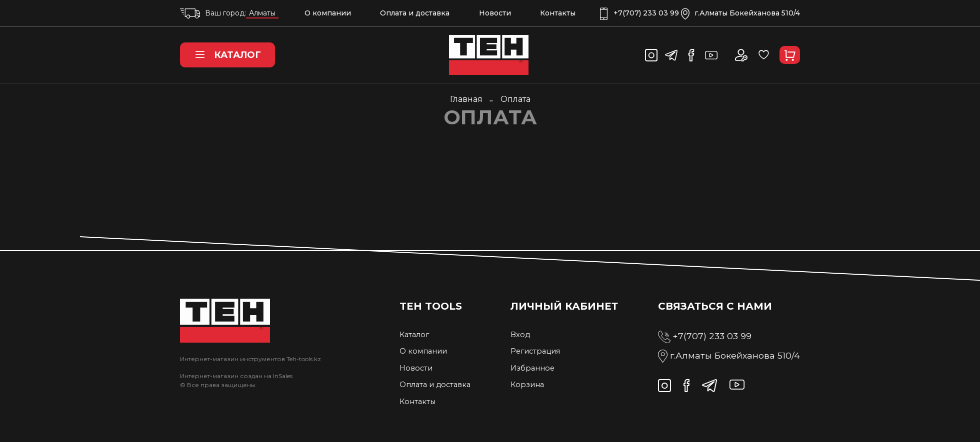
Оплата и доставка (415, 13)
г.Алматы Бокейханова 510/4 (740, 13)
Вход (520, 335)
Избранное (532, 368)
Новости (495, 13)
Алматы (262, 13)
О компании (328, 13)
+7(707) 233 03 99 (639, 13)
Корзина (527, 385)
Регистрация (535, 351)
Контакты (558, 13)
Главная (466, 99)
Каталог (227, 55)
